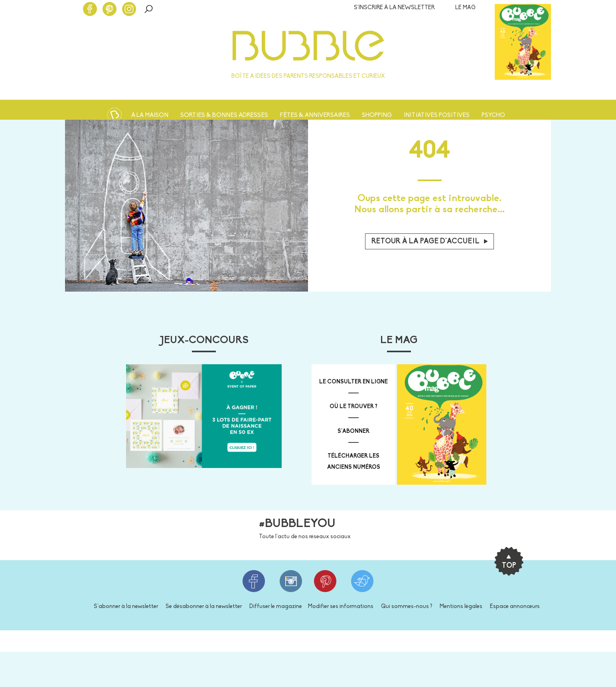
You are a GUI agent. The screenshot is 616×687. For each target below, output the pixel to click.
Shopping (377, 115)
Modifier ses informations (341, 607)
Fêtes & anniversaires (315, 115)
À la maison (150, 115)
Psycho (493, 115)
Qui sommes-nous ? (407, 607)
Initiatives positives (437, 115)
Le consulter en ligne (353, 382)
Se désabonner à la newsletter (204, 607)
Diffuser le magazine (276, 607)
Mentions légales (461, 607)
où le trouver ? (353, 407)
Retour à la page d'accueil (429, 242)
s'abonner (353, 431)
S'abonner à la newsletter (126, 607)
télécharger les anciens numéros (354, 462)
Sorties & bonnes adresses (224, 115)
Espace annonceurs (515, 607)
